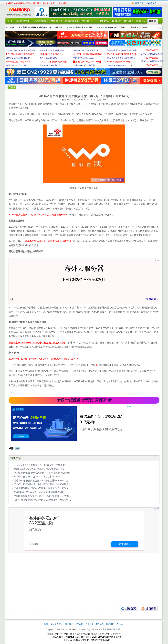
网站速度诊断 (72, 21)
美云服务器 (88, 634)
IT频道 (152, 21)
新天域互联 (78, 634)
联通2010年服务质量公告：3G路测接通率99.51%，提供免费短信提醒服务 (51, 481)
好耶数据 (118, 637)
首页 (46, 624)
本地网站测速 (56, 21)
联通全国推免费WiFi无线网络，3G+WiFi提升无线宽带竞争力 (45, 500)
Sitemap (120, 624)
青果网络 (109, 637)
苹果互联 (68, 634)
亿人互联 (57, 637)
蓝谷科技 (98, 640)
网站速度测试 (57, 624)
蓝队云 (88, 637)
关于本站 (79, 624)
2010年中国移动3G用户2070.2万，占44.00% (37, 477)
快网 (57, 634)
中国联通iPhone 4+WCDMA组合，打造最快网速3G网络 (42, 473)
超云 (62, 634)
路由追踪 (117, 21)
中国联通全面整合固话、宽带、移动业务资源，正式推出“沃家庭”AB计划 (50, 496)
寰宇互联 (117, 634)
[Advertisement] (84, 580)
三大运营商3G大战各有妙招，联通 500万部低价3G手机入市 (44, 465)
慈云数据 (82, 640)
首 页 (10, 21)
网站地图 (110, 624)
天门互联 (74, 640)
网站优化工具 (89, 21)
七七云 (66, 640)
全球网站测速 (39, 21)
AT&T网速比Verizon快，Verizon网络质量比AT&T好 (40, 492)
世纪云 (109, 634)
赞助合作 (100, 624)
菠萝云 (103, 634)
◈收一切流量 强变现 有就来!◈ (84, 400)
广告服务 (90, 624)
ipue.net (90, 640)
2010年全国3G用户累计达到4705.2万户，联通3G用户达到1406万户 (48, 484)
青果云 (96, 634)
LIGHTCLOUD (98, 637)
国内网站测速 (22, 21)
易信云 (78, 637)
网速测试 (141, 21)
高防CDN (107, 640)
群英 (83, 637)
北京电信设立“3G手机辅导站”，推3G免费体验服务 (39, 469)
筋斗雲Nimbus (68, 637)
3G (17, 448)
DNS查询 (129, 21)
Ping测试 (105, 21)
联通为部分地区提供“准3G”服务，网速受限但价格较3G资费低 (45, 488)
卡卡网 (20, 12)
